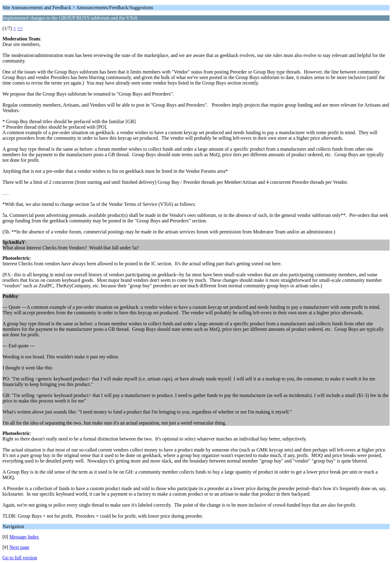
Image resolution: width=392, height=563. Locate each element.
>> (20, 28)
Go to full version (20, 558)
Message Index (24, 537)
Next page (19, 547)
